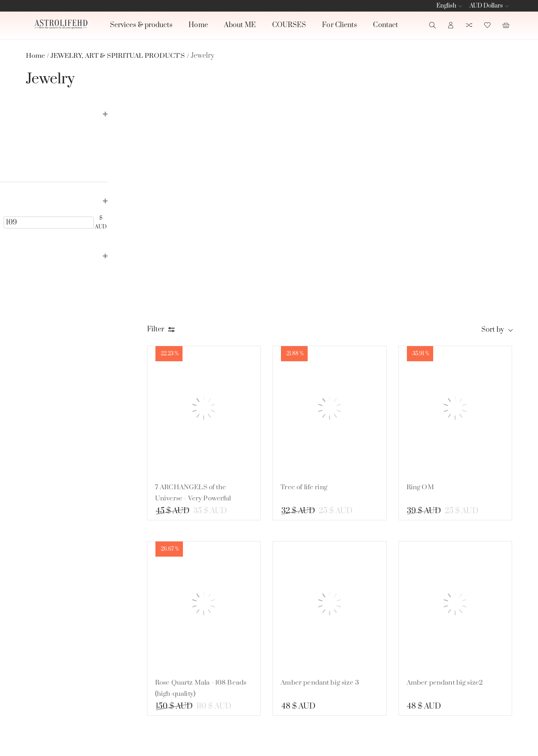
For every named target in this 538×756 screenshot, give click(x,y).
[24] (47, 221)
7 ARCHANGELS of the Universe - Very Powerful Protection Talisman (199, 280)
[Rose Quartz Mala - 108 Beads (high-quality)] (208, 387)
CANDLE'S (342, 637)
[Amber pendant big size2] (456, 387)
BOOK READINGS (354, 622)
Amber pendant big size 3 (324, 465)
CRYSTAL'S (342, 652)
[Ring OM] (456, 192)
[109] (104, 221)
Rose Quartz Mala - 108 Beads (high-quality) (207, 470)
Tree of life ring (308, 269)
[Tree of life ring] (332, 192)
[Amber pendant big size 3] (332, 387)
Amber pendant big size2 (447, 465)
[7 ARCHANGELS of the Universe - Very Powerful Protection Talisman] (208, 192)
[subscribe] (447, 640)
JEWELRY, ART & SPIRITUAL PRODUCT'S (352, 678)
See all (332, 703)
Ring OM (422, 269)
